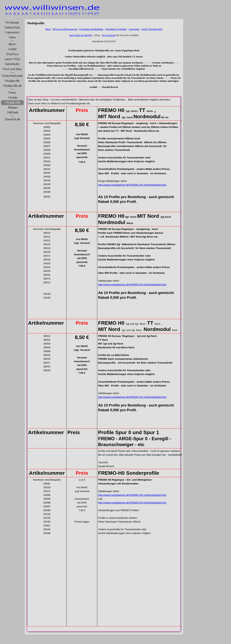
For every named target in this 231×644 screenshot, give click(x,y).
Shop (48, 29)
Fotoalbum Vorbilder (116, 29)
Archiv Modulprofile (152, 29)
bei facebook (109, 35)
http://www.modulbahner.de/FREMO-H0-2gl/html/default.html (132, 285)
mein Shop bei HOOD (81, 35)
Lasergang (134, 29)
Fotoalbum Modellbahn (91, 29)
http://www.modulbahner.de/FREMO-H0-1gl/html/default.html (132, 185)
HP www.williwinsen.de (65, 29)
